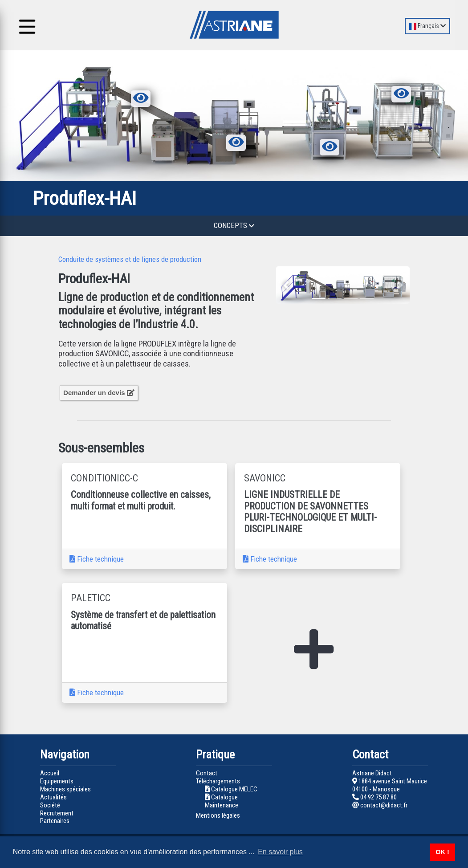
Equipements (57, 781)
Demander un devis (99, 393)
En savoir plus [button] (280, 852)
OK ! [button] (442, 852)
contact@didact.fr (380, 805)
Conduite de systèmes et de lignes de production (130, 259)
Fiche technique (97, 559)
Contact (207, 773)
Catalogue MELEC (234, 789)
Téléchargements (218, 781)
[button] (286, 285)
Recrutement (57, 813)
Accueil (50, 773)
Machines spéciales (65, 789)
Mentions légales (218, 815)
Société (50, 805)
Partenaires (55, 821)
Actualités (53, 797)
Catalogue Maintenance (222, 801)
